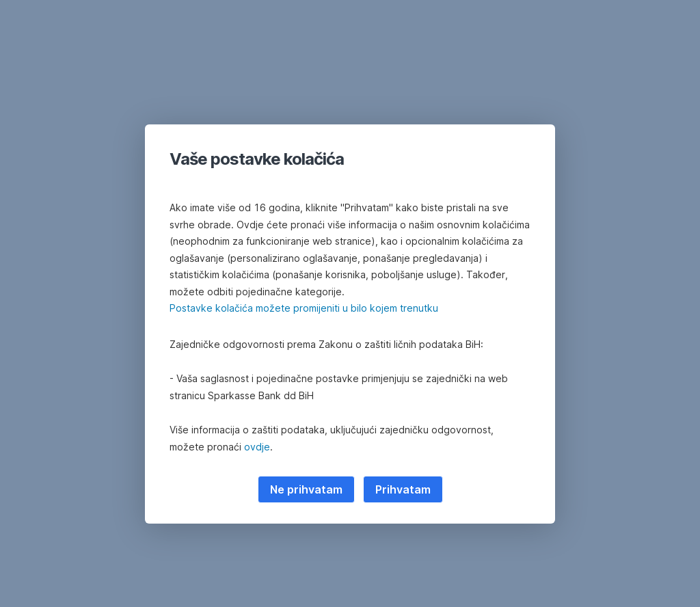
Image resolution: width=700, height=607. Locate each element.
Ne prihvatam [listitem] (306, 489)
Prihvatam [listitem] (403, 489)
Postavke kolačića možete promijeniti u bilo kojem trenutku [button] (304, 308)
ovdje (257, 447)
